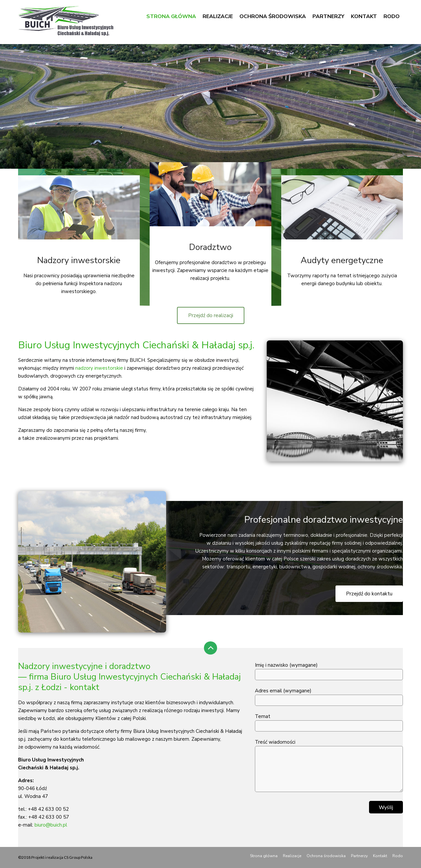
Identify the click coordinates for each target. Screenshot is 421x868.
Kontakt (364, 16)
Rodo (392, 16)
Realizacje (218, 16)
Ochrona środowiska (273, 16)
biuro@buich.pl (51, 825)
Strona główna (171, 16)
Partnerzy (328, 16)
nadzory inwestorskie (99, 368)
